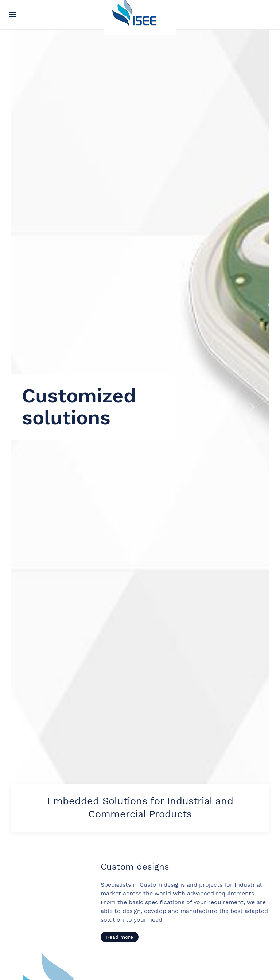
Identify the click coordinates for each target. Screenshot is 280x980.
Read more (120, 937)
